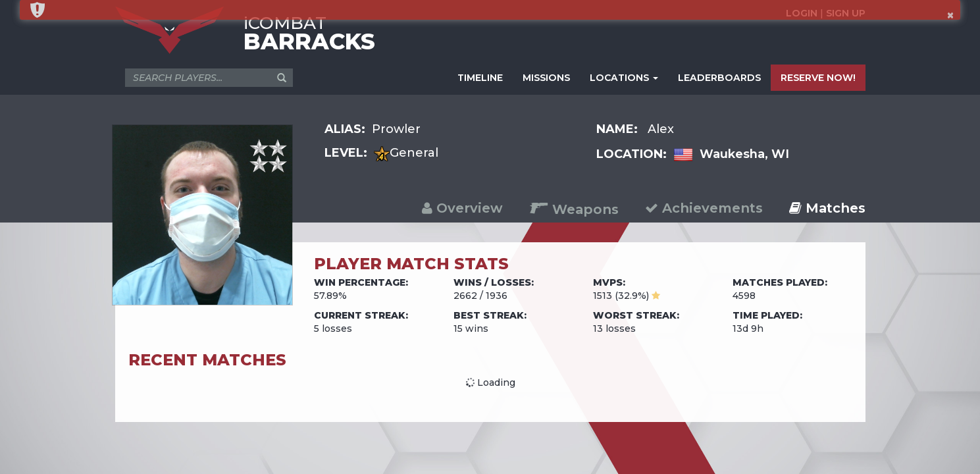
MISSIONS (546, 78)
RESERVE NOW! (818, 78)
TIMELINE (480, 78)
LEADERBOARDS (719, 78)
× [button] (950, 15)
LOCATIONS (624, 78)
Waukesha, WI (744, 154)
